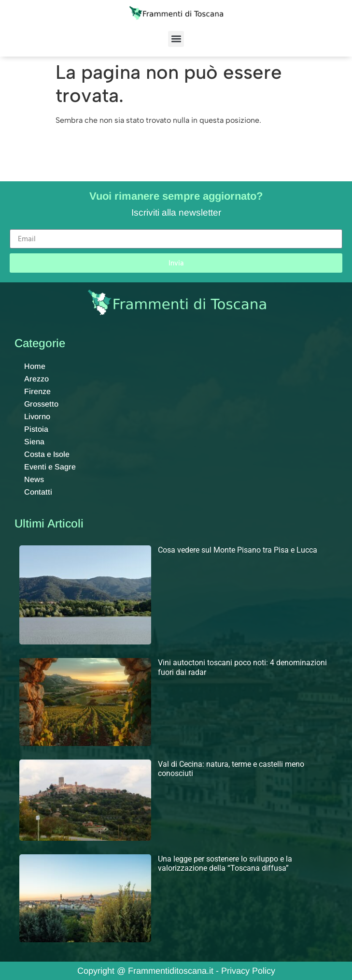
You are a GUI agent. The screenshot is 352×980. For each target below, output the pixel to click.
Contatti (38, 492)
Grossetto (41, 404)
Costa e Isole (47, 454)
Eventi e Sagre (50, 467)
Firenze (37, 391)
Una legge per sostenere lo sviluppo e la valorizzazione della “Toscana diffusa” (225, 863)
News (34, 479)
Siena (34, 442)
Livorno (37, 417)
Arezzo (36, 379)
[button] (176, 39)
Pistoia (36, 429)
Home (35, 366)
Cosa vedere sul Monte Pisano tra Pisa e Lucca (238, 550)
